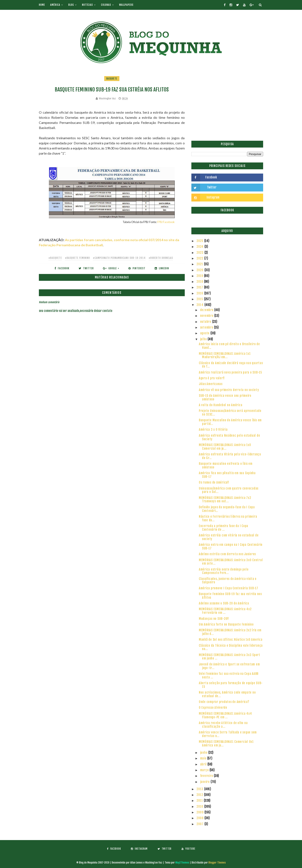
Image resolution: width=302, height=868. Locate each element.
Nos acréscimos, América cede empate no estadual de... (227, 694)
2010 (200, 806)
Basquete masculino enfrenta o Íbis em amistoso (226, 465)
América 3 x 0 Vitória (213, 430)
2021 (200, 264)
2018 (200, 282)
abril (204, 764)
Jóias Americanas (211, 384)
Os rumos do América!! (214, 482)
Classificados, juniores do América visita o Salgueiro (228, 581)
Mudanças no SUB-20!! (214, 619)
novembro (207, 316)
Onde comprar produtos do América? (224, 702)
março (205, 770)
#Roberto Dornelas (161, 258)
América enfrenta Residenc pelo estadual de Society (229, 437)
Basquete (112, 79)
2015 (200, 299)
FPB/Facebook (166, 222)
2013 (200, 789)
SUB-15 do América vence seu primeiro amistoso (225, 397)
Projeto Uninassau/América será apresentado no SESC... (230, 413)
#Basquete (55, 258)
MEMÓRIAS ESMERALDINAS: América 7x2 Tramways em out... (225, 500)
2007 (200, 824)
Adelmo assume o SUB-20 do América (224, 603)
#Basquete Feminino (77, 258)
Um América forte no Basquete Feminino (226, 624)
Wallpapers (126, 5)
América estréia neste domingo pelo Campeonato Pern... (224, 571)
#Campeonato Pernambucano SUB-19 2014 (119, 258)
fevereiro (207, 776)
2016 (200, 293)
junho (204, 753)
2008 (200, 818)
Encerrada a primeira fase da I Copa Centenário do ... (224, 528)
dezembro (207, 310)
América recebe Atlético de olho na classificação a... (223, 725)
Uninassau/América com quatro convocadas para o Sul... (229, 490)
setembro (207, 327)
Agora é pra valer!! (212, 378)
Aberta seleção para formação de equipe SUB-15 (231, 685)
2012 (200, 795)
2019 (200, 276)
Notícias (87, 5)
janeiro (205, 782)
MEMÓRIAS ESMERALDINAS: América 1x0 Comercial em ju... (225, 447)
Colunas (106, 5)
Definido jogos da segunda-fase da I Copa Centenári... (227, 509)
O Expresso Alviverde (213, 708)
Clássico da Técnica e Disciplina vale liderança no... (231, 647)
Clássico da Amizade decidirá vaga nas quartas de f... (231, 365)
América (55, 5)
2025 (200, 241)
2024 (200, 247)
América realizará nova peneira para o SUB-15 (230, 372)
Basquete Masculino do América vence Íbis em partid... (230, 422)
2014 (200, 305)
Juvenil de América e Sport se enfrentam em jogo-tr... (229, 666)
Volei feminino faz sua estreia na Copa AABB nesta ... (229, 675)
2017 (200, 287)
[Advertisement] (227, 106)
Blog (71, 5)
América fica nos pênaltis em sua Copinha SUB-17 (227, 475)
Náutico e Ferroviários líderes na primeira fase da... (228, 518)
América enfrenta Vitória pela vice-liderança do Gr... (230, 456)
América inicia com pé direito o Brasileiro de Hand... (229, 346)
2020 (200, 270)
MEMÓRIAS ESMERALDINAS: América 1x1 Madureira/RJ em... (225, 355)
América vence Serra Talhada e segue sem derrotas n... (228, 734)
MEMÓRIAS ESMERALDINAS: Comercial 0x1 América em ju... (226, 743)
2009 (200, 812)
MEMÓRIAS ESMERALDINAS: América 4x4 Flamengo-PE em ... (225, 715)
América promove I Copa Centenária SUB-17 (229, 588)
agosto (205, 333)
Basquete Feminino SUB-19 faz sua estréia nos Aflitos (230, 596)
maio (204, 758)
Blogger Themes (217, 863)
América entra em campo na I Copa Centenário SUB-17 (231, 546)
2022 (200, 258)
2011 (200, 801)
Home (42, 5)
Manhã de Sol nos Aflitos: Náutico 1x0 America (231, 640)
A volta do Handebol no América (221, 405)
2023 (200, 253)
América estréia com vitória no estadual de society (229, 537)
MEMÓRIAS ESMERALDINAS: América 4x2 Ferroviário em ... (225, 611)
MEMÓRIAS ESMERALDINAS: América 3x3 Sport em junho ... (229, 657)
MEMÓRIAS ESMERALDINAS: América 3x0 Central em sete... (231, 562)
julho (204, 339)
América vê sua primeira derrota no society (229, 390)
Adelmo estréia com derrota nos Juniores (227, 554)
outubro (206, 322)
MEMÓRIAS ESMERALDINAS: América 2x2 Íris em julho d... (230, 632)
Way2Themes (182, 863)
